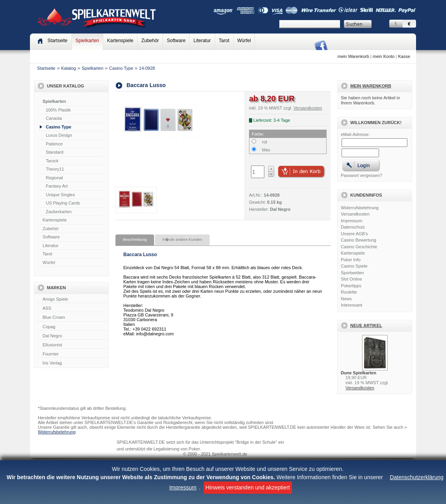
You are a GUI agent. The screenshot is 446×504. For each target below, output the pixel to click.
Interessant (351, 305)
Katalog (68, 68)
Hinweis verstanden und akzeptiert (248, 487)
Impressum (183, 487)
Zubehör (150, 41)
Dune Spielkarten (359, 373)
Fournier (72, 354)
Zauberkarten (59, 212)
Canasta (54, 118)
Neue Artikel (366, 325)
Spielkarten (87, 41)
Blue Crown (72, 318)
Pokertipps (351, 286)
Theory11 (55, 169)
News (346, 299)
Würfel (244, 41)
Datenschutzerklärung (416, 477)
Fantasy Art (57, 186)
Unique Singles (60, 195)
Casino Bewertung (359, 240)
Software (176, 41)
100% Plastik (58, 110)
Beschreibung (135, 239)
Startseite (46, 68)
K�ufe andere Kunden (182, 239)
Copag (72, 327)
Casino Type (121, 68)
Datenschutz (353, 227)
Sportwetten (352, 273)
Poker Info (351, 260)
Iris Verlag (72, 363)
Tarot (224, 41)
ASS (72, 309)
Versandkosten (355, 214)
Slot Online (351, 279)
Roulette (349, 292)
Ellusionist (72, 345)
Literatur (202, 41)
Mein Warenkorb (371, 86)
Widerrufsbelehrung (360, 208)
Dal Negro (72, 336)
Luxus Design (59, 135)
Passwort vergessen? (361, 175)
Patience (54, 144)
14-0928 (147, 68)
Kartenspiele (120, 41)
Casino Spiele (354, 266)
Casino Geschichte (359, 247)
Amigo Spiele (72, 299)
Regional (54, 178)
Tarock (52, 161)
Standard (55, 152)
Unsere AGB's (354, 234)
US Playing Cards (63, 203)
